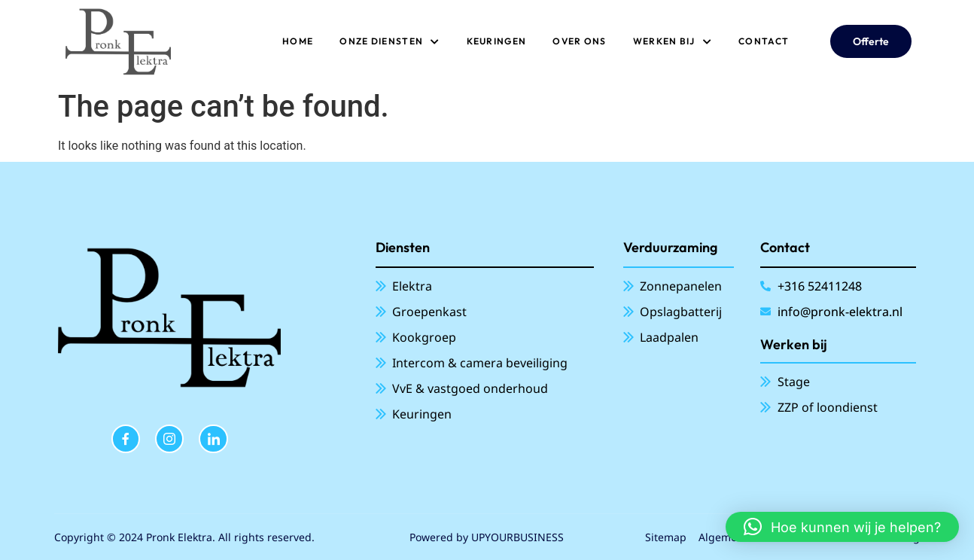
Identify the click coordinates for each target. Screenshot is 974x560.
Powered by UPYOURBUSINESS (487, 537)
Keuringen (497, 41)
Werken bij (673, 41)
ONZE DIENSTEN (390, 41)
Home (298, 41)
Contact (764, 41)
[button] (842, 527)
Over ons (579, 41)
